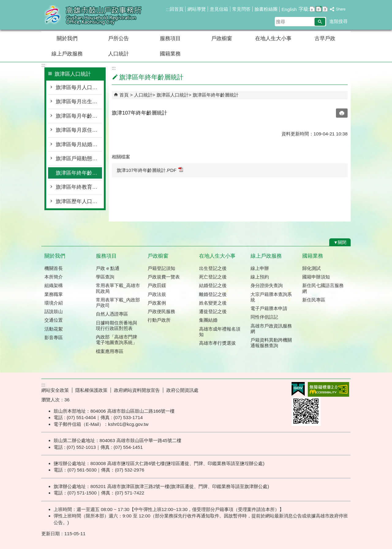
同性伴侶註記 (264, 317)
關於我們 (67, 38)
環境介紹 (54, 303)
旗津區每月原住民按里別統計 (79, 130)
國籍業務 (170, 54)
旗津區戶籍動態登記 (79, 159)
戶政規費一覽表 (164, 277)
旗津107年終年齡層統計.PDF (150, 170)
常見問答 (241, 9)
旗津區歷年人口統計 (79, 201)
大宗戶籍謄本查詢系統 (271, 297)
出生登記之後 (213, 268)
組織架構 (54, 285)
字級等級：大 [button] (325, 9)
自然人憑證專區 (112, 314)
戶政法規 (157, 294)
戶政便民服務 (161, 311)
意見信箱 (219, 9)
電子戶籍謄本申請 (269, 308)
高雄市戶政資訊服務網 (271, 329)
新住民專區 (314, 300)
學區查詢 (105, 277)
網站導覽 (197, 9)
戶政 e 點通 (108, 268)
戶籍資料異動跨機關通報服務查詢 (271, 343)
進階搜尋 (338, 21)
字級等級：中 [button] (319, 9)
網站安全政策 (55, 390)
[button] (320, 22)
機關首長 (54, 268)
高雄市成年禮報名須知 (220, 332)
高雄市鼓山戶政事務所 (93, 15)
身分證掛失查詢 (267, 285)
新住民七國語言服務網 (323, 288)
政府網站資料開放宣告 (137, 390)
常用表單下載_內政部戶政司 (118, 303)
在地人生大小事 (273, 38)
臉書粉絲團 (266, 9)
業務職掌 (54, 294)
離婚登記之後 (213, 294)
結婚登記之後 (213, 285)
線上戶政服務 (67, 54)
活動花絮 (54, 329)
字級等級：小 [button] (312, 9)
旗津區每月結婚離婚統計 (79, 144)
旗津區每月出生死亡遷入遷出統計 (79, 102)
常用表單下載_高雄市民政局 (118, 288)
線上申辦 (260, 268)
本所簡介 (54, 277)
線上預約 (260, 277)
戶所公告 (119, 38)
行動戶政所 (159, 320)
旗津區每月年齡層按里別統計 (79, 116)
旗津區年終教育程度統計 (79, 187)
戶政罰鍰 (157, 285)
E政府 (298, 389)
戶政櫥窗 (222, 38)
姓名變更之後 (213, 303)
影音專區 (54, 337)
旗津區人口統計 (173, 95)
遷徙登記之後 (213, 311)
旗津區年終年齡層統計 (79, 173)
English (289, 9)
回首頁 (177, 9)
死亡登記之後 (213, 277)
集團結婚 (208, 320)
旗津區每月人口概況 (79, 87)
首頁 (124, 95)
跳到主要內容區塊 (3, 3)
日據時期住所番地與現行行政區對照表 (117, 326)
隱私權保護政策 (91, 390)
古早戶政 (325, 38)
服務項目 (170, 38)
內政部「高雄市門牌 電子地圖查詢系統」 (117, 340)
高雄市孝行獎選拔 (217, 343)
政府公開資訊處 (182, 390)
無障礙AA (328, 389)
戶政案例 (157, 303)
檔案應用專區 (110, 351)
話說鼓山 (54, 311)
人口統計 (119, 54)
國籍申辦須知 (316, 277)
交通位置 (54, 320)
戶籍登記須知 (161, 268)
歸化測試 (311, 268)
